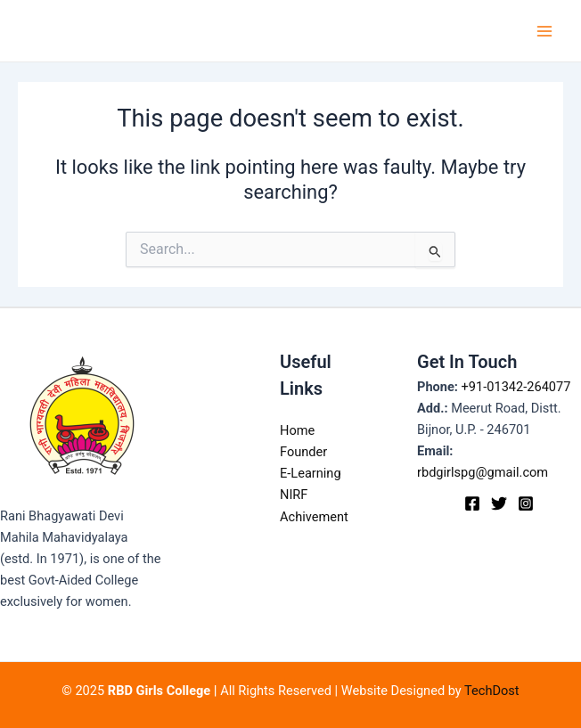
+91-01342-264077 (516, 387)
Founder (303, 452)
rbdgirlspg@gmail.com (483, 472)
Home (297, 430)
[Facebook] (472, 503)
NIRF (294, 495)
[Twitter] (499, 503)
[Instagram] (526, 503)
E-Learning (311, 473)
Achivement (314, 517)
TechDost (492, 691)
